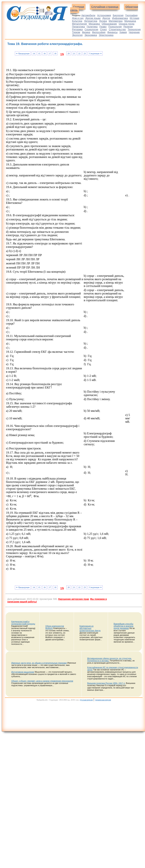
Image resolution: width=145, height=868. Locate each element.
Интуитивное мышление (23, 672)
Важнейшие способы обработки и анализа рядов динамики (123, 626)
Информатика (120, 18)
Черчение (134, 32)
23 (85, 53)
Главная (79, 7)
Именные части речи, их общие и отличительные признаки (39, 663)
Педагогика (78, 27)
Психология (115, 27)
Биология (118, 15)
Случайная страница (105, 7)
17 (50, 53)
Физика (86, 32)
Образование (109, 24)
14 (34, 53)
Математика (116, 21)
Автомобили (88, 15)
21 (74, 53)
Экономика (91, 35)
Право (103, 27)
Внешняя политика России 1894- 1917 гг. (106, 683)
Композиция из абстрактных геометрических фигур (90, 628)
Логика (103, 21)
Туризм (76, 32)
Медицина (130, 21)
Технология (134, 29)
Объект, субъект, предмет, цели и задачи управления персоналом (42, 681)
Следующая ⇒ (95, 53)
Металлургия (79, 24)
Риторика (77, 29)
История (134, 18)
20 (69, 53)
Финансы (113, 32)
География (131, 15)
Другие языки (93, 18)
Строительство (117, 29)
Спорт (104, 29)
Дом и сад (78, 18)
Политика (92, 27)
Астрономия (104, 15)
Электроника (106, 35)
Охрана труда (126, 24)
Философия (99, 32)
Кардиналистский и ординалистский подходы (23, 623)
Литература (91, 21)
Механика (94, 24)
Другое (106, 18)
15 (39, 53)
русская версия (86, 700)
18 (55, 53)
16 (44, 53)
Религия (128, 27)
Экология (77, 35)
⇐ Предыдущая (23, 53)
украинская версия (103, 700)
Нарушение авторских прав (73, 599)
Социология (91, 29)
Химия (123, 32)
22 (79, 53)
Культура (77, 21)
